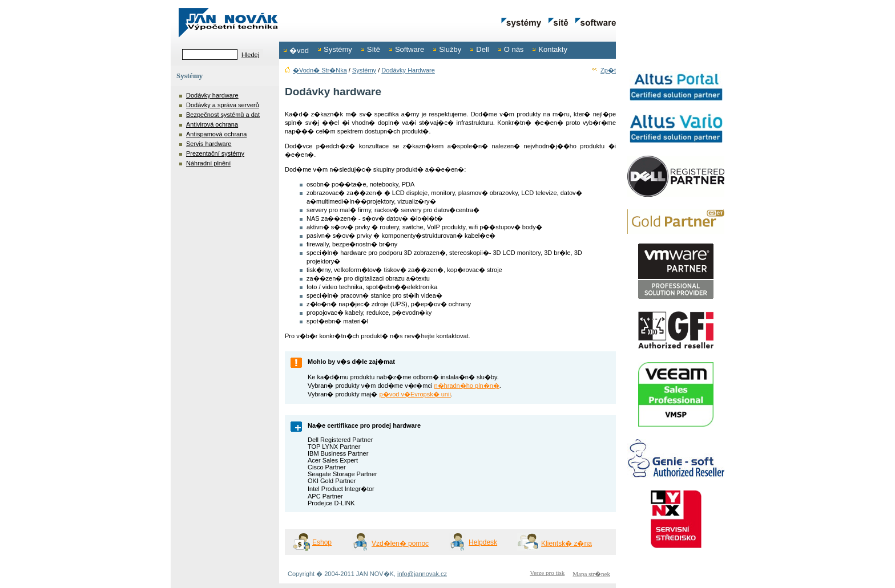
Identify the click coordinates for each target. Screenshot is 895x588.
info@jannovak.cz (422, 574)
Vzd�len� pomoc (400, 544)
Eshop (322, 542)
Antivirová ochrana (212, 124)
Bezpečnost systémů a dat (223, 115)
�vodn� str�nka (316, 70)
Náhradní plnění (208, 163)
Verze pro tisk (547, 573)
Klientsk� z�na (567, 544)
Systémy (364, 70)
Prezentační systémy (215, 153)
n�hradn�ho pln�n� (466, 386)
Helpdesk (483, 542)
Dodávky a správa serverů (223, 105)
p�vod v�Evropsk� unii (415, 394)
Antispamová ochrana (216, 134)
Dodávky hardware (212, 95)
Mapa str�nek (591, 574)
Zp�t (604, 70)
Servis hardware (209, 144)
